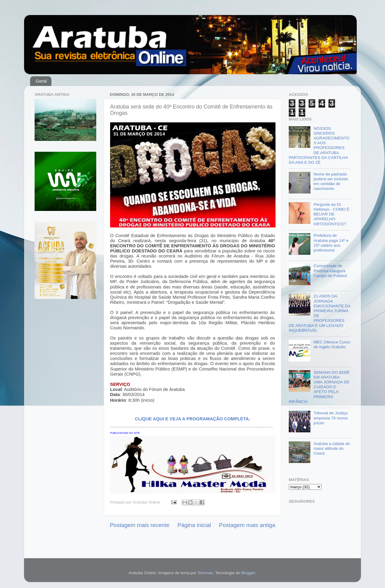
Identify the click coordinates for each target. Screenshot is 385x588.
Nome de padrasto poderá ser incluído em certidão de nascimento (331, 181)
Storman (205, 573)
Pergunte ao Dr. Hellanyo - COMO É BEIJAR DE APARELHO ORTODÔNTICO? (331, 214)
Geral (41, 81)
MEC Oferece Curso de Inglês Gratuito (332, 344)
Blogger (248, 573)
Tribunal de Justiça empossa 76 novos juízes (330, 418)
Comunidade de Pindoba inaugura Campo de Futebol (330, 271)
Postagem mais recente (140, 525)
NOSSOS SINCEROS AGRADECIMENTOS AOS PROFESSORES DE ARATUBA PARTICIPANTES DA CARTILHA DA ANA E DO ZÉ (319, 145)
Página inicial (194, 525)
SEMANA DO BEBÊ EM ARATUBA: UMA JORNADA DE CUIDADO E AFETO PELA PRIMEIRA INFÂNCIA (319, 387)
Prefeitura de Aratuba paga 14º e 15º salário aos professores (331, 243)
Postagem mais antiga (247, 525)
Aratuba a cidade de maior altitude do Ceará (332, 448)
